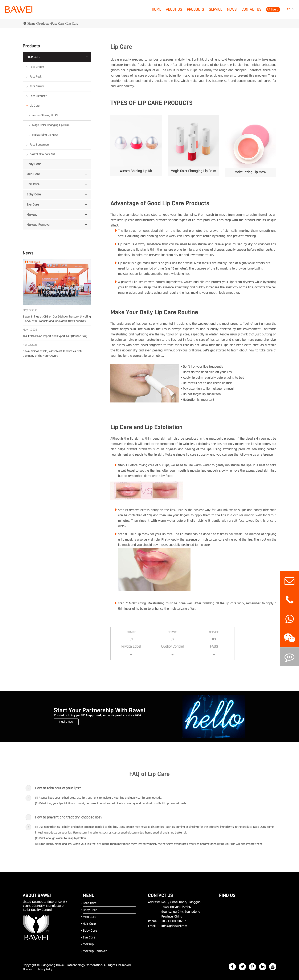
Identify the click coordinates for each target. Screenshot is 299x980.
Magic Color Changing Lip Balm (51, 125)
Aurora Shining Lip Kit (45, 116)
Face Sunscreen (39, 145)
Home (156, 9)
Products (195, 9)
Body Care (34, 164)
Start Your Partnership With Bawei (99, 710)
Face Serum (37, 86)
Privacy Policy (45, 970)
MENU (89, 895)
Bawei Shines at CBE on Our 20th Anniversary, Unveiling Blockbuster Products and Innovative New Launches (57, 319)
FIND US (227, 895)
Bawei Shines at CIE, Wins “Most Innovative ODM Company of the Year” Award (52, 354)
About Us (174, 9)
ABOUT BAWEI (37, 895)
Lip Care (72, 24)
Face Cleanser (38, 96)
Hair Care (33, 184)
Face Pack (35, 77)
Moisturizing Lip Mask (45, 135)
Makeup (32, 215)
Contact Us (251, 9)
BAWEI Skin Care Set (42, 154)
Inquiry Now (66, 722)
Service (215, 9)
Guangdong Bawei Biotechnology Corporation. (71, 965)
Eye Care (33, 204)
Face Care (58, 24)
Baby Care (34, 194)
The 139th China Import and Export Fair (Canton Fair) (55, 336)
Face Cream (37, 67)
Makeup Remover (39, 225)
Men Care (33, 174)
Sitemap (28, 970)
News (232, 9)
